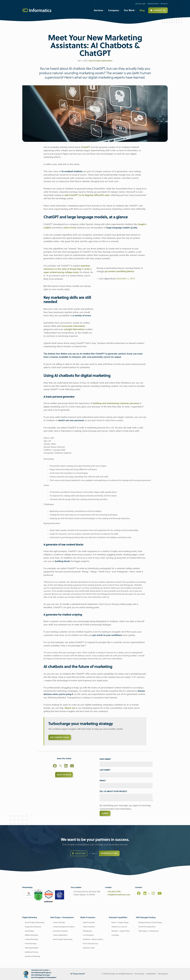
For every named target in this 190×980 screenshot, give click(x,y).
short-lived (70, 228)
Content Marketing (31, 939)
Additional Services (32, 952)
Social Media (29, 931)
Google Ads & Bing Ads (33, 927)
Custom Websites (59, 923)
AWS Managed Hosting (146, 918)
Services (98, 10)
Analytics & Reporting (32, 956)
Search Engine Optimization (101, 61)
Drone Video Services (90, 944)
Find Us (164, 4)
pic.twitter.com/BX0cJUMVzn (120, 272)
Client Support (163, 974)
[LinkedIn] (66, 766)
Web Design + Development (62, 918)
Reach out (70, 708)
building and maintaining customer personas (116, 403)
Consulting (115, 935)
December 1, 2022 (126, 279)
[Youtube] (160, 893)
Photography (87, 931)
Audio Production (89, 923)
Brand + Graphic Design (120, 923)
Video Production (89, 927)
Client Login (141, 4)
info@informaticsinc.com (119, 895)
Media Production (88, 918)
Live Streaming (88, 935)
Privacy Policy (139, 974)
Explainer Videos (89, 948)
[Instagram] (153, 893)
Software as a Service (119, 927)
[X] (60, 766)
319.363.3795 (153, 4)
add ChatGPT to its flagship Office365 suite (87, 195)
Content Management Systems (64, 927)
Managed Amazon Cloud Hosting (150, 923)
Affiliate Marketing (31, 935)
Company (113, 10)
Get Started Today (60, 737)
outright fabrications (74, 330)
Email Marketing (31, 944)
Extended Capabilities (118, 918)
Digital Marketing (30, 918)
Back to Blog (64, 775)
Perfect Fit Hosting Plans (147, 927)
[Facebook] (55, 766)
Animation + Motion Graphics (93, 939)
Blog (142, 10)
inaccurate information (73, 326)
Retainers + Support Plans (121, 931)
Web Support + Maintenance (148, 931)
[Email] (72, 766)
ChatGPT (86, 147)
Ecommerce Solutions (60, 931)
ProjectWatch (151, 974)
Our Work (129, 10)
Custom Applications (60, 935)
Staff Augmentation (32, 948)
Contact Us (158, 10)
